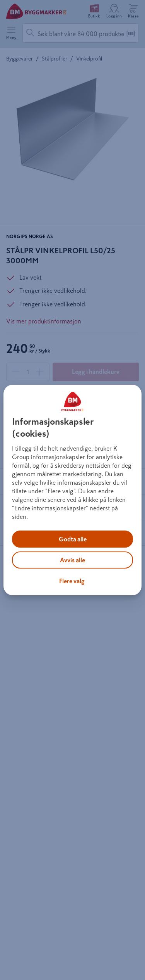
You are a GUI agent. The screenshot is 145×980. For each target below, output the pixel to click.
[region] (72, 490)
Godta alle (73, 539)
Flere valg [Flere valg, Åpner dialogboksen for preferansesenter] (72, 581)
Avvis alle (72, 560)
